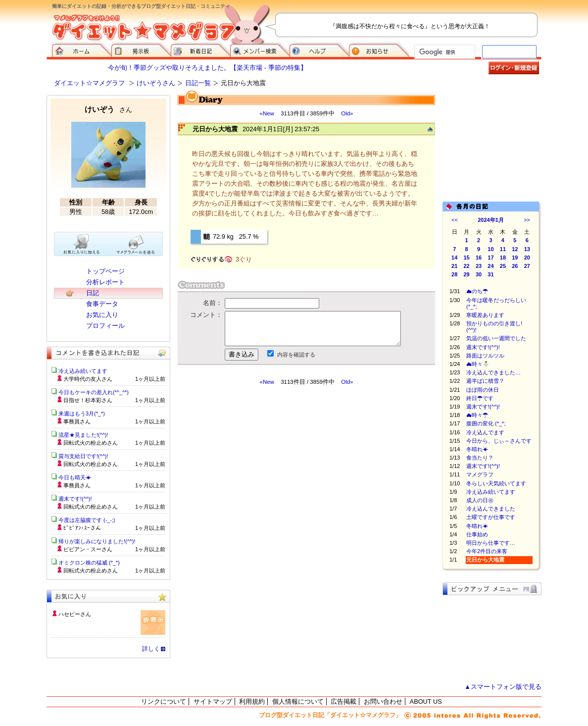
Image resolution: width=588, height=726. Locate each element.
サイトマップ (213, 701)
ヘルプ (319, 50)
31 (490, 274)
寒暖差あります (485, 315)
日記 (93, 293)
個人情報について (298, 701)
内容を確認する (296, 355)
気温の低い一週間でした (496, 338)
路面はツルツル (485, 356)
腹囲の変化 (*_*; (486, 423)
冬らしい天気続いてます (496, 483)
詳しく (151, 649)
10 (490, 249)
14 (454, 258)
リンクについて (164, 701)
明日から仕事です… (491, 543)
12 (515, 249)
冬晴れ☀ (477, 449)
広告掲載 (343, 701)
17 (490, 258)
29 (467, 274)
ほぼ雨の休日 (483, 390)
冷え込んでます (485, 432)
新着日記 (200, 50)
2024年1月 (491, 220)
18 (503, 258)
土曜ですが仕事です (491, 517)
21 (454, 266)
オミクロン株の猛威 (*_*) (89, 563)
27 (527, 266)
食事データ (102, 304)
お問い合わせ (383, 701)
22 (467, 266)
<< (455, 220)
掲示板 (141, 50)
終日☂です (480, 398)
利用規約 (252, 701)
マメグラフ (480, 474)
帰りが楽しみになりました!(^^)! (97, 541)
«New (267, 113)
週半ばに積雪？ (485, 381)
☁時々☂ (477, 415)
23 (479, 266)
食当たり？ (480, 458)
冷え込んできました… (493, 372)
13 (527, 249)
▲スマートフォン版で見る (503, 687)
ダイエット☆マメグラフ (89, 83)
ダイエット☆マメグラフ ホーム (82, 50)
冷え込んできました (491, 509)
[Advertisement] (271, 475)
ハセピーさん (75, 614)
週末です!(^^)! (483, 347)
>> (527, 220)
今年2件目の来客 (487, 551)
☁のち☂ (477, 291)
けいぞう (108, 109)
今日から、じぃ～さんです (499, 441)
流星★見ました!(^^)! (83, 435)
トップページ (105, 271)
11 (503, 249)
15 (467, 258)
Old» (347, 113)
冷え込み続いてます (491, 492)
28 (454, 274)
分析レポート (105, 282)
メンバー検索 (260, 50)
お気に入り (102, 315)
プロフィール (105, 326)
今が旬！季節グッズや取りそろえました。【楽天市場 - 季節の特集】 (207, 68)
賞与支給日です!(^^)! (87, 456)
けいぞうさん (156, 83)
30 (479, 274)
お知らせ (379, 50)
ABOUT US (426, 701)
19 (515, 258)
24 (490, 266)
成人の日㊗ (480, 500)
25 (503, 266)
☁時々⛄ (478, 364)
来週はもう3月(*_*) (82, 414)
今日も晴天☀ (75, 477)
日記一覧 (198, 83)
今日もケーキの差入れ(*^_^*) (94, 392)
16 (479, 258)
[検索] (444, 52)
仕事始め (477, 534)
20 (527, 258)
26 (515, 266)
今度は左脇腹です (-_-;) (87, 520)
